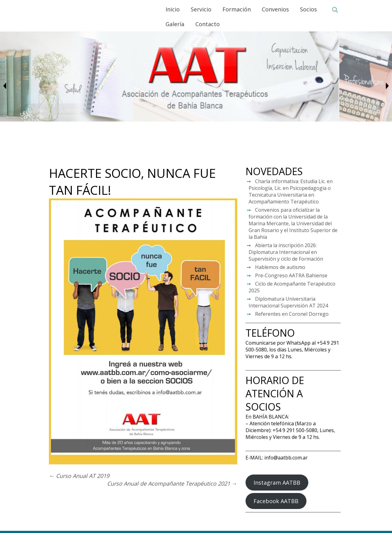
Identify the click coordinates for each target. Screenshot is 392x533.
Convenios (275, 9)
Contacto (207, 24)
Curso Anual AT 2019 (79, 476)
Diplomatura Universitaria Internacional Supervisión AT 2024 (288, 302)
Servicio (201, 9)
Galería (175, 24)
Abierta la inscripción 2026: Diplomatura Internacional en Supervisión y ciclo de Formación (286, 252)
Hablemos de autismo (280, 267)
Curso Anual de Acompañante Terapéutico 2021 (172, 483)
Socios (308, 9)
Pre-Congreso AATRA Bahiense (291, 275)
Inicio (172, 9)
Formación (236, 9)
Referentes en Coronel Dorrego (292, 314)
